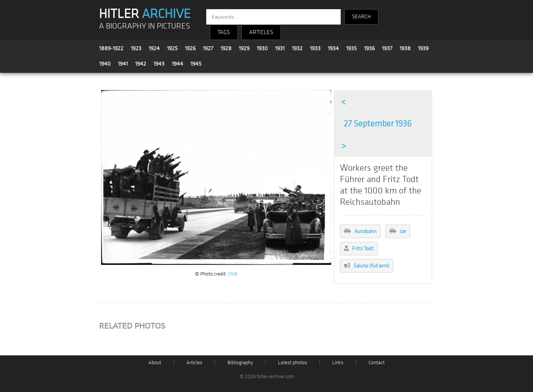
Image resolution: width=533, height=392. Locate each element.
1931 (280, 48)
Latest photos (293, 363)
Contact (377, 363)
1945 (196, 64)
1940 (105, 64)
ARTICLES (261, 32)
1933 (315, 48)
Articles (194, 363)
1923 (136, 48)
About (155, 363)
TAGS (224, 32)
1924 (154, 48)
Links (338, 363)
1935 (351, 48)
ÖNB (233, 274)
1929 (244, 48)
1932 (297, 48)
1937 (387, 48)
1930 (262, 48)
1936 (369, 48)
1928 (226, 48)
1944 (177, 64)
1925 (172, 48)
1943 (159, 64)
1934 (333, 48)
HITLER (145, 14)
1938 (405, 48)
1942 (141, 64)
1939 (423, 48)
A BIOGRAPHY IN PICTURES (145, 26)
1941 (123, 64)
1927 (208, 48)
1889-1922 (111, 48)
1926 (190, 48)
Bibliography (240, 363)
